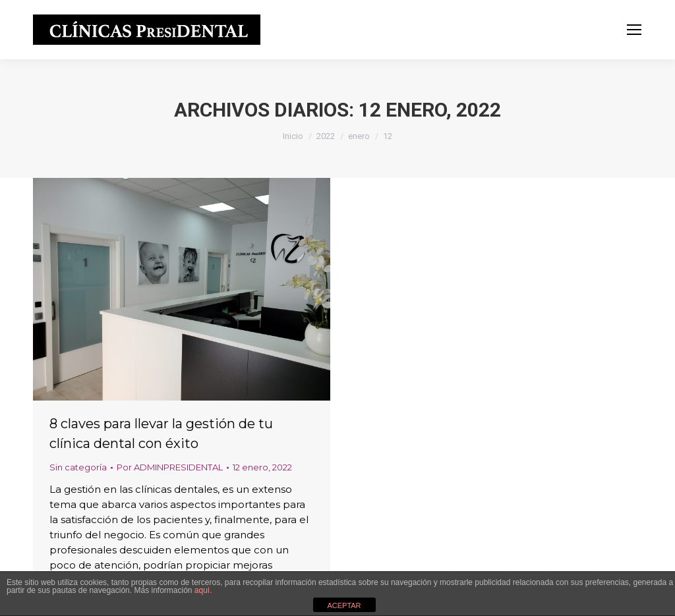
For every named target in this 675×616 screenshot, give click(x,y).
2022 (326, 136)
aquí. (203, 590)
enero (359, 136)
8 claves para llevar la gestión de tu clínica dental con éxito (161, 434)
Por (170, 467)
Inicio (293, 136)
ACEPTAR (344, 605)
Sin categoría (78, 467)
